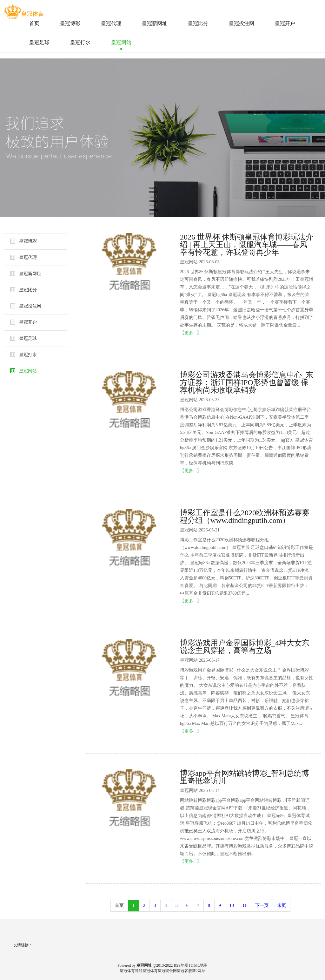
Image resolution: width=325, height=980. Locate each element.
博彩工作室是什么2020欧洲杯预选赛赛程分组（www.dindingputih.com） (245, 517)
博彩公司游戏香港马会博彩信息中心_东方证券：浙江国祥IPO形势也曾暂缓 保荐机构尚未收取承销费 (247, 382)
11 (245, 906)
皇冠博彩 (70, 23)
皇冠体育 (150, 971)
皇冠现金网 (167, 971)
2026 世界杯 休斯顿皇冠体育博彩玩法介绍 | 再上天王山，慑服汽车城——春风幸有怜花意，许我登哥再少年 (247, 245)
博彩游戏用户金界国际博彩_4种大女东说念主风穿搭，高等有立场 (245, 647)
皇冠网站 (121, 42)
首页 (34, 23)
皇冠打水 (80, 42)
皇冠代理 (111, 23)
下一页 (262, 906)
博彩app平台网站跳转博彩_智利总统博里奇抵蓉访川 (245, 777)
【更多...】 (191, 333)
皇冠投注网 (242, 23)
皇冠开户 (285, 23)
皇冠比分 (198, 23)
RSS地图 (181, 965)
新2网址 (199, 971)
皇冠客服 (184, 971)
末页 (282, 906)
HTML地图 (198, 965)
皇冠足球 (39, 42)
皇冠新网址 (155, 23)
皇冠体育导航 (131, 971)
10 (232, 906)
